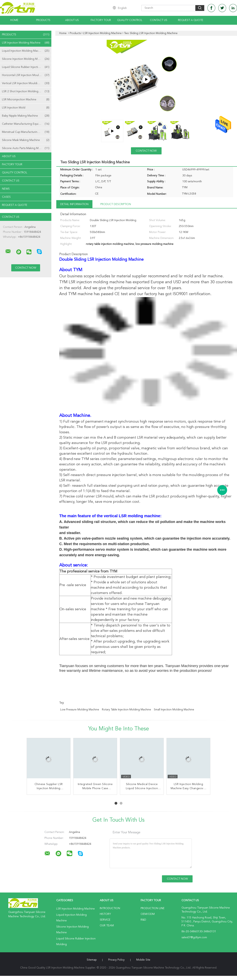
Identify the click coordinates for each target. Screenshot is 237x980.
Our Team (107, 926)
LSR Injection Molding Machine (26, 43)
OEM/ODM (148, 914)
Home (14, 20)
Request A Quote (191, 20)
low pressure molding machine (80, 710)
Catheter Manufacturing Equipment (26, 124)
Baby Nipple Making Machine (26, 116)
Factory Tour (101, 20)
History (105, 914)
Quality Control (130, 20)
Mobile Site (143, 960)
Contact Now (146, 151)
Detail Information (74, 204)
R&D (143, 920)
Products (43, 20)
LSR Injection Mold (26, 108)
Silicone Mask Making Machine (26, 140)
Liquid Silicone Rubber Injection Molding (27, 67)
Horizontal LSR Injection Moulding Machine (27, 75)
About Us (72, 20)
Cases (6, 197)
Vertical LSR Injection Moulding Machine (27, 83)
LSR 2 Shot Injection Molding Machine (26, 91)
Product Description (116, 204)
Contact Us (159, 20)
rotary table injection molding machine (126, 710)
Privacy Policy (116, 960)
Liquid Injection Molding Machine (26, 51)
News (6, 189)
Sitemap (92, 960)
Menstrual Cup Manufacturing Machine (26, 132)
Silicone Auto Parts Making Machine (26, 148)
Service (105, 920)
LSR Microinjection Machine (26, 100)
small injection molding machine (174, 710)
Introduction (110, 908)
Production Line (153, 908)
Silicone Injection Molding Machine (26, 59)
